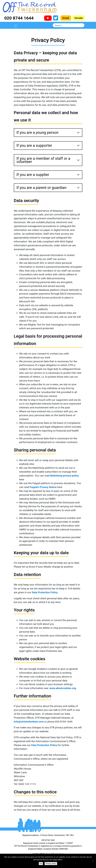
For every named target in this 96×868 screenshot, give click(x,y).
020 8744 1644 (19, 18)
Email (66, 18)
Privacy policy (51, 864)
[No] (93, 861)
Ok (41, 864)
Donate (79, 18)
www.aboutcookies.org (63, 688)
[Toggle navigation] (16, 26)
